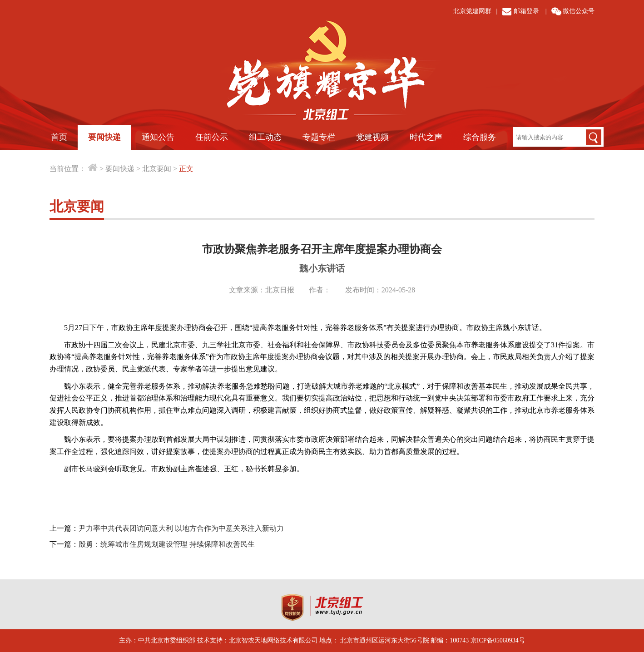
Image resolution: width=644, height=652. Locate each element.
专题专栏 (319, 137)
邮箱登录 (526, 11)
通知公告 (158, 137)
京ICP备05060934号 (498, 640)
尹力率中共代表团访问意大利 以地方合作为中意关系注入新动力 (181, 528)
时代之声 (426, 137)
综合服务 (480, 137)
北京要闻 (157, 169)
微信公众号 (579, 11)
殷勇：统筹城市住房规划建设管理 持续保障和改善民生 (167, 544)
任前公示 (212, 137)
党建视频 (372, 137)
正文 (186, 169)
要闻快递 (104, 137)
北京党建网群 (472, 11)
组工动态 (265, 137)
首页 (59, 137)
